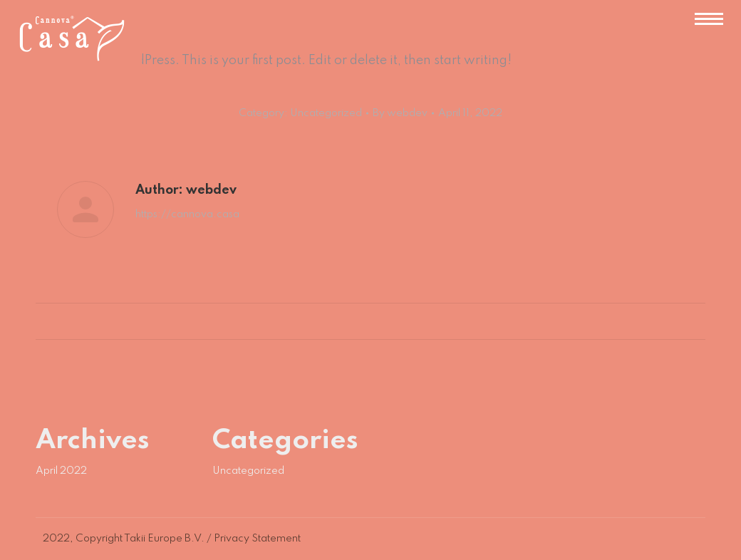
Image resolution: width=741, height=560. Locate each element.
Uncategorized (326, 113)
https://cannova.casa (187, 214)
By (400, 113)
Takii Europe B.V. (164, 539)
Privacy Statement (257, 539)
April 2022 (61, 471)
